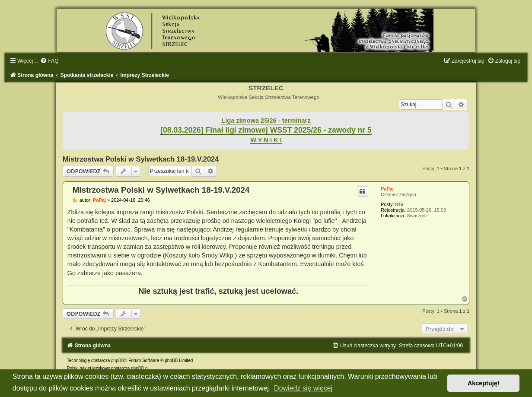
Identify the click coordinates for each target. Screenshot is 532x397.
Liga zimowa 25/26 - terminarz (266, 121)
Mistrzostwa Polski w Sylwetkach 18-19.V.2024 (141, 159)
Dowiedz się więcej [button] (303, 388)
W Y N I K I (266, 140)
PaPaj (387, 189)
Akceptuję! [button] (484, 383)
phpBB (118, 360)
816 (399, 204)
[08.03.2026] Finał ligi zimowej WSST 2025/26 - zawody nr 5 (266, 130)
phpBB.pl (140, 368)
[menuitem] (49, 61)
